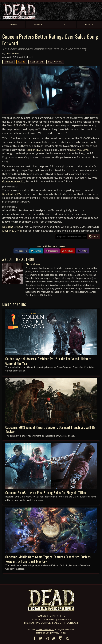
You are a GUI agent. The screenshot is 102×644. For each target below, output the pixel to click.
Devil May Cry (55, 62)
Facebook (21, 251)
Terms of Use (43, 633)
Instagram (52, 251)
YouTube (68, 251)
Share (94, 237)
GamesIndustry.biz (13, 181)
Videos (36, 620)
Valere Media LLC (45, 629)
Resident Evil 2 (35, 150)
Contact (72, 623)
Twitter (36, 251)
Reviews (49, 620)
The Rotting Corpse (37, 623)
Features (64, 620)
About (59, 623)
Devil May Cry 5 (79, 150)
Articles (9, 62)
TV (64, 616)
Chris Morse (12, 53)
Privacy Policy (59, 633)
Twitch (83, 251)
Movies (54, 616)
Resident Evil (37, 62)
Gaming (22, 62)
